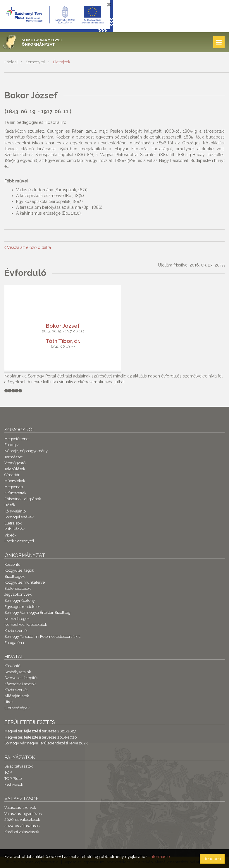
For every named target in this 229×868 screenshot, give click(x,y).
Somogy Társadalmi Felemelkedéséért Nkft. (43, 637)
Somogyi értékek (19, 517)
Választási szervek (20, 808)
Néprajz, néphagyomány (26, 451)
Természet (13, 457)
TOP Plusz (13, 779)
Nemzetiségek (17, 619)
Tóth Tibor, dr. (63, 341)
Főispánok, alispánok (23, 499)
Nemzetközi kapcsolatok (26, 624)
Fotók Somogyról (19, 541)
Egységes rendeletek (23, 607)
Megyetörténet (17, 439)
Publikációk (14, 529)
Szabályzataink (18, 672)
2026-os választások (22, 820)
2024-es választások (22, 826)
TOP (8, 772)
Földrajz (12, 445)
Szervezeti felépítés (21, 678)
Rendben (212, 859)
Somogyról (35, 62)
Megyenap (14, 487)
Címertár (12, 475)
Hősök (10, 505)
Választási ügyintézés (23, 814)
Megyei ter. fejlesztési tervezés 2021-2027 (40, 731)
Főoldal (11, 62)
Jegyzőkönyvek (18, 594)
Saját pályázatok (19, 766)
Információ (160, 857)
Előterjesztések (18, 588)
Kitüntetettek (15, 493)
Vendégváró (15, 463)
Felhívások (14, 784)
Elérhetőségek (17, 708)
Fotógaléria (14, 643)
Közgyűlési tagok (19, 570)
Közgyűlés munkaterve (25, 582)
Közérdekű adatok (20, 684)
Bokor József (63, 325)
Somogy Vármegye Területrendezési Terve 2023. (47, 743)
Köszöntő (12, 564)
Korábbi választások (22, 832)
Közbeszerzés (16, 631)
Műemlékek (15, 481)
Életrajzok (62, 62)
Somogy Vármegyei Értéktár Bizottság (37, 612)
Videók (10, 535)
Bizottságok (14, 576)
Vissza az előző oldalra (28, 247)
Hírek (9, 702)
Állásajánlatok (17, 696)
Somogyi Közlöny (20, 600)
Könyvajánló (15, 511)
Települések (15, 469)
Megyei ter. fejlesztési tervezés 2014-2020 (41, 737)
